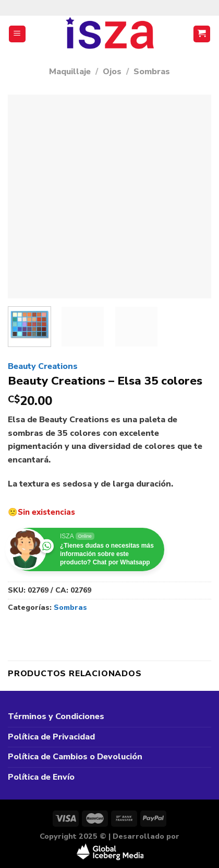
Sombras (152, 72)
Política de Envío (41, 777)
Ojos (112, 72)
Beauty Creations (43, 366)
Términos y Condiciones (56, 716)
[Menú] (17, 34)
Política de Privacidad (51, 737)
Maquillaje (70, 72)
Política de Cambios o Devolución (75, 757)
